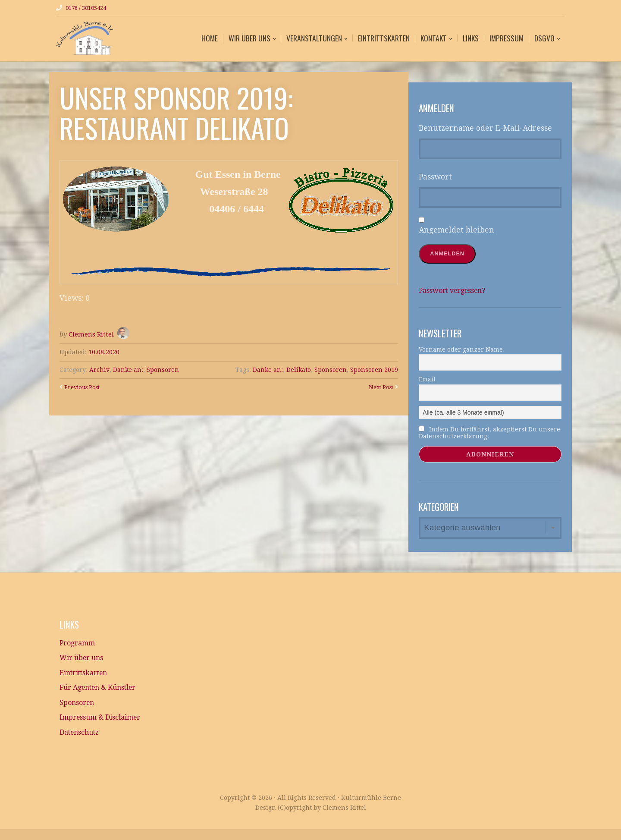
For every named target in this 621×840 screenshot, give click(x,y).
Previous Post (85, 387)
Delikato (298, 369)
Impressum (507, 38)
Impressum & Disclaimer (105, 727)
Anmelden (449, 254)
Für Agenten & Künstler (104, 694)
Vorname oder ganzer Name (461, 350)
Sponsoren (163, 369)
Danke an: (128, 369)
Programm (79, 645)
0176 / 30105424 (89, 8)
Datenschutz (83, 743)
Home (210, 38)
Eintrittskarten (384, 38)
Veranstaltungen (314, 38)
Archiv (99, 369)
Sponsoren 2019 (374, 369)
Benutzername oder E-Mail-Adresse (485, 128)
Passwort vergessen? (457, 291)
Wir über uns (249, 38)
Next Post (379, 387)
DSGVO (544, 38)
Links (471, 38)
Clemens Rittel (92, 334)
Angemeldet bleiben (456, 230)
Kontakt (434, 38)
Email (427, 380)
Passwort (435, 176)
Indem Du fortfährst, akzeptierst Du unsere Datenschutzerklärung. (489, 433)
